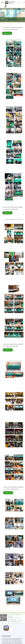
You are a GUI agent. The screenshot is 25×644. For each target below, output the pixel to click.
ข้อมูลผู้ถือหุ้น (9, 9)
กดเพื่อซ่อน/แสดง (7, 33)
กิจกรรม (13, 9)
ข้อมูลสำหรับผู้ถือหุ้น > (4, 9)
